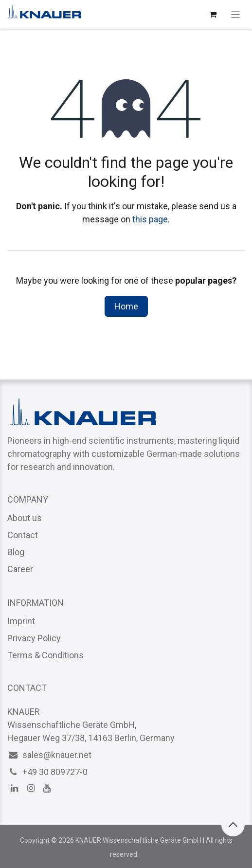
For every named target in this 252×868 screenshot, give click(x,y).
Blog (16, 552)
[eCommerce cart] (213, 15)
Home (126, 306)
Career (20, 569)
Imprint (21, 621)
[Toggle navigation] (236, 14)
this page (150, 219)
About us (25, 518)
